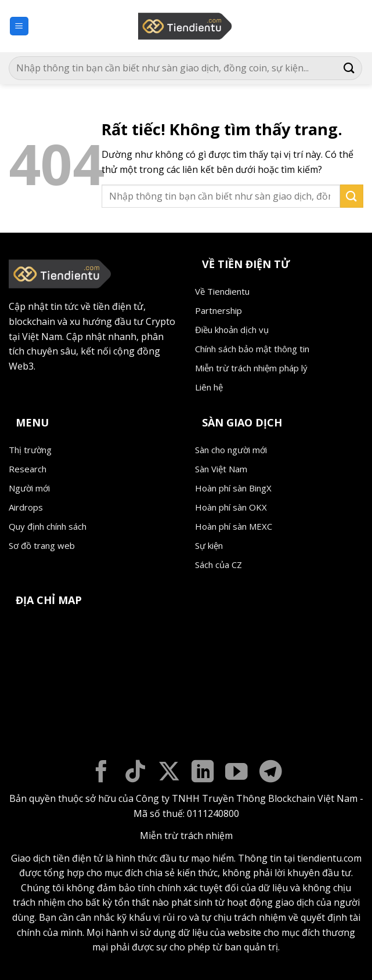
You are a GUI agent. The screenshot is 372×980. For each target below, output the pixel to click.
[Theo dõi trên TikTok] (136, 773)
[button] (19, 26)
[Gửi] (349, 68)
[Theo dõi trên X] (169, 773)
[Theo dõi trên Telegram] (271, 773)
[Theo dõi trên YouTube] (236, 773)
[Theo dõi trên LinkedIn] (203, 773)
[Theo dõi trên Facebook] (101, 773)
